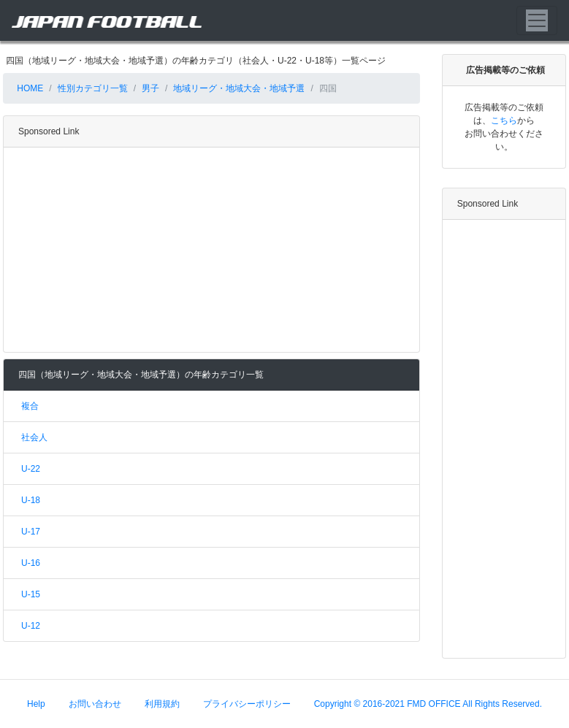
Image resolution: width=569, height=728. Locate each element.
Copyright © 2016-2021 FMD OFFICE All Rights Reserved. (428, 704)
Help (36, 704)
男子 (150, 88)
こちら (504, 120)
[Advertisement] (209, 250)
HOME (29, 88)
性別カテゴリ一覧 (93, 88)
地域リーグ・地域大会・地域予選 (239, 88)
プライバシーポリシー (247, 704)
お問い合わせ (95, 704)
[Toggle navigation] (537, 20)
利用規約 (162, 704)
